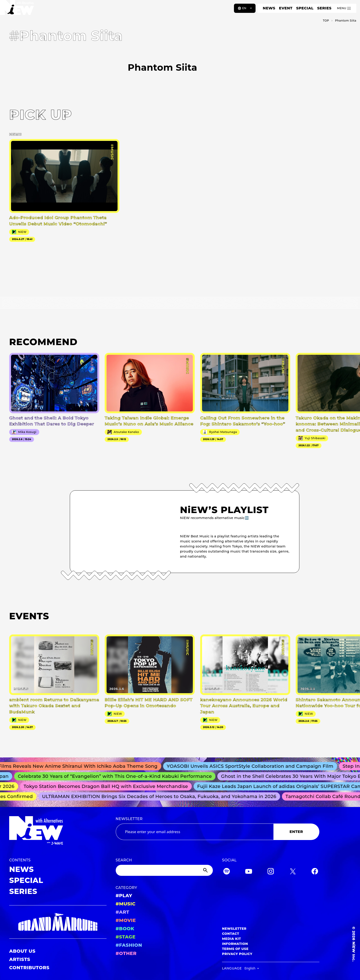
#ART (123, 912)
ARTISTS (20, 959)
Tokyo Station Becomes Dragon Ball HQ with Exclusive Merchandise (108, 786)
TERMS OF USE (235, 949)
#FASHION (129, 945)
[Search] (164, 870)
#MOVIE (126, 920)
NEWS (269, 8)
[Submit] (206, 870)
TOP (326, 21)
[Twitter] (293, 872)
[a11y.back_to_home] (19, 10)
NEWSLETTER (129, 819)
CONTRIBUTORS (29, 968)
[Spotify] (227, 872)
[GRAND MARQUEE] (58, 922)
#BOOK (125, 929)
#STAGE (126, 937)
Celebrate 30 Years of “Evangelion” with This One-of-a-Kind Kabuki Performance (117, 776)
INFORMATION (235, 944)
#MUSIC (126, 904)
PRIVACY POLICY (237, 954)
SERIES (324, 8)
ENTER (296, 832)
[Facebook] (315, 872)
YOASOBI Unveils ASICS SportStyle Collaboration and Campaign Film (253, 766)
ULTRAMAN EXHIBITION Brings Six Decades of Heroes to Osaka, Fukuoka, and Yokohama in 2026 (161, 796)
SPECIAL (305, 8)
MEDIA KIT (232, 939)
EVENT (286, 8)
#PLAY (124, 896)
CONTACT (231, 934)
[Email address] (195, 832)
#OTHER (126, 953)
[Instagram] (271, 872)
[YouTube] (249, 872)
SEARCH (124, 860)
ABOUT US (22, 951)
